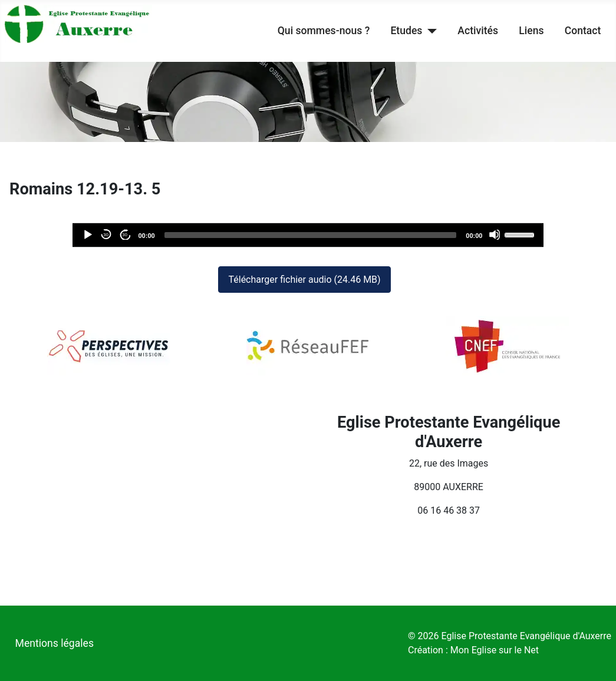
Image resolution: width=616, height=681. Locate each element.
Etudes (406, 31)
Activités (478, 31)
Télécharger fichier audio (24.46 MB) (304, 280)
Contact (583, 31)
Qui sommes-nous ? (324, 31)
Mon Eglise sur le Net (495, 650)
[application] (308, 235)
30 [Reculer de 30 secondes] (106, 235)
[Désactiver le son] (495, 234)
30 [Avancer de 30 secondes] (125, 235)
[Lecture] (87, 234)
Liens (531, 31)
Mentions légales (55, 643)
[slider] (311, 235)
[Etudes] (429, 31)
